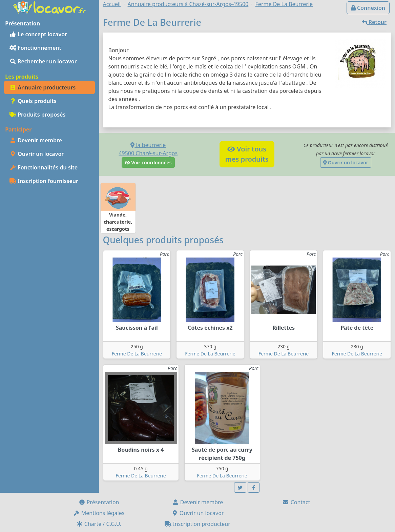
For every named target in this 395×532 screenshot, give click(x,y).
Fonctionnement (35, 48)
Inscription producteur (197, 524)
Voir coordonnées (148, 162)
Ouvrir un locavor (37, 154)
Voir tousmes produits (247, 154)
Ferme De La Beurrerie (137, 354)
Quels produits (33, 101)
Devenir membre (36, 140)
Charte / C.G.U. (99, 524)
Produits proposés (37, 115)
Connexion (368, 8)
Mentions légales (99, 513)
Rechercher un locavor (43, 61)
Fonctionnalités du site (44, 167)
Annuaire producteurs (43, 87)
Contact (296, 502)
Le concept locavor (38, 34)
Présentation (99, 502)
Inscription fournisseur (44, 181)
